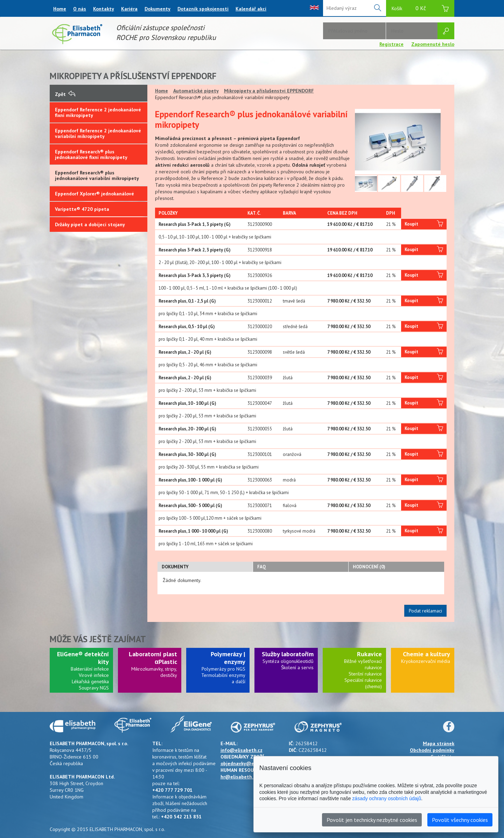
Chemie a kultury (426, 654)
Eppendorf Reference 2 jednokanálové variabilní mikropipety (98, 133)
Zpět (65, 94)
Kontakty (104, 9)
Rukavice (369, 654)
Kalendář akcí (251, 9)
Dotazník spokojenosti (203, 9)
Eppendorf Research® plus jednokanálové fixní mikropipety (91, 154)
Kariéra (129, 9)
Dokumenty (157, 9)
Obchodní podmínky (432, 750)
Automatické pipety (196, 91)
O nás (80, 9)
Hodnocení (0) (369, 567)
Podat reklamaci (425, 611)
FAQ (262, 567)
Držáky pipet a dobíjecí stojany (90, 224)
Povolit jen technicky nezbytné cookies (372, 820)
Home (60, 9)
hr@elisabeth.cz (239, 777)
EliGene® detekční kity (83, 658)
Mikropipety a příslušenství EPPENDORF (269, 91)
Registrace (391, 44)
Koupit (424, 224)
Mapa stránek (439, 743)
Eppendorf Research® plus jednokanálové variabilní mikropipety (97, 175)
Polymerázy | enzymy (228, 658)
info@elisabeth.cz (241, 750)
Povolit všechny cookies (460, 820)
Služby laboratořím (288, 654)
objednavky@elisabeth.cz (250, 763)
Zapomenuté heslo (433, 44)
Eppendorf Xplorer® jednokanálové (94, 194)
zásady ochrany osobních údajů (387, 798)
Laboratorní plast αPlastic (153, 658)
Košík (420, 9)
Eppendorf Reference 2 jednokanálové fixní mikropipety (98, 112)
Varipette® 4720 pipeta (82, 209)
